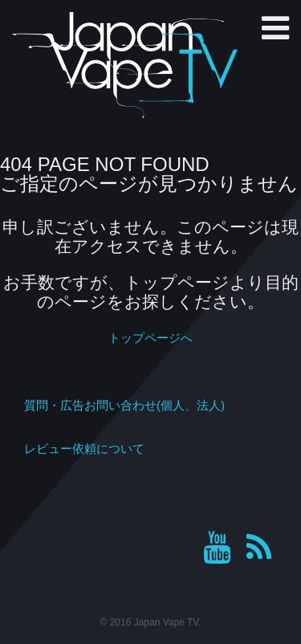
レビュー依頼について (84, 448)
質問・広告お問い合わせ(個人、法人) (124, 405)
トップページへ (150, 338)
